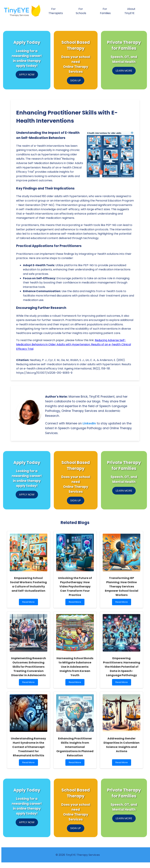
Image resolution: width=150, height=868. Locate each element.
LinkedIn (89, 423)
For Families (105, 11)
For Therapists (56, 11)
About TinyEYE (130, 11)
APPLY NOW (27, 75)
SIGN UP (76, 80)
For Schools (81, 11)
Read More (29, 603)
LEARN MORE (124, 71)
